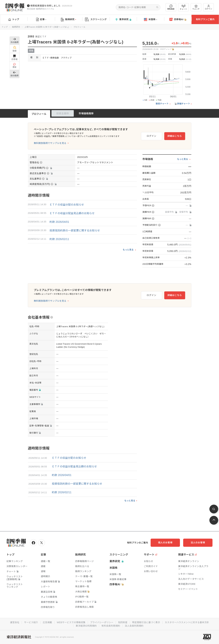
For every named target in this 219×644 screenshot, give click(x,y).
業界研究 (123, 19)
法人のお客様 (198, 543)
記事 (41, 20)
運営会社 (15, 622)
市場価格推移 (86, 113)
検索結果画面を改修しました (45, 6)
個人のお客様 (165, 543)
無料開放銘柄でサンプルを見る (50, 143)
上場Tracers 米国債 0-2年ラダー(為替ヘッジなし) (47, 27)
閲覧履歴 (171, 7)
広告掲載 (47, 622)
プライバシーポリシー (102, 622)
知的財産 (123, 622)
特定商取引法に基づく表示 (146, 622)
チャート (183, 7)
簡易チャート (162, 104)
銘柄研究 (68, 20)
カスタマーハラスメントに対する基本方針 (187, 622)
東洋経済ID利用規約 (86, 626)
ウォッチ (196, 7)
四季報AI (178, 20)
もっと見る (128, 250)
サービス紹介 (31, 622)
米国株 (151, 20)
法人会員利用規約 (134, 626)
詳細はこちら (175, 136)
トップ (14, 19)
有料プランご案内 (205, 19)
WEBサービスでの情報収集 (71, 622)
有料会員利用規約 (111, 626)
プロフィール (39, 114)
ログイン (209, 7)
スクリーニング (96, 19)
